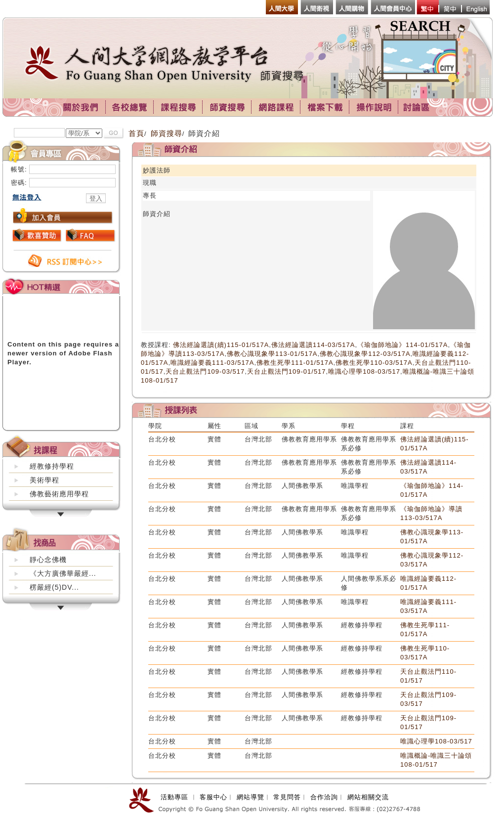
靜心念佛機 (48, 560)
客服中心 (213, 797)
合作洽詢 (324, 797)
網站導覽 (251, 797)
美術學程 (44, 480)
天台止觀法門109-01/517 (287, 371)
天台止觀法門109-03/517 (205, 371)
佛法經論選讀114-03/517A (313, 345)
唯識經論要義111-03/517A (212, 363)
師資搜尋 (167, 133)
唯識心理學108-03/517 (364, 371)
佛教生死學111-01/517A (295, 363)
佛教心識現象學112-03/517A (365, 354)
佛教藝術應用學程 (59, 494)
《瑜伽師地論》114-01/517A (402, 345)
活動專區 (174, 797)
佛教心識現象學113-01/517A (272, 354)
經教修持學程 (52, 466)
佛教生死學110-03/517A (374, 363)
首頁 (136, 133)
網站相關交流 (368, 797)
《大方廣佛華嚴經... (63, 573)
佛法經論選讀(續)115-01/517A (221, 345)
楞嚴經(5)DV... (54, 587)
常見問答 (287, 797)
